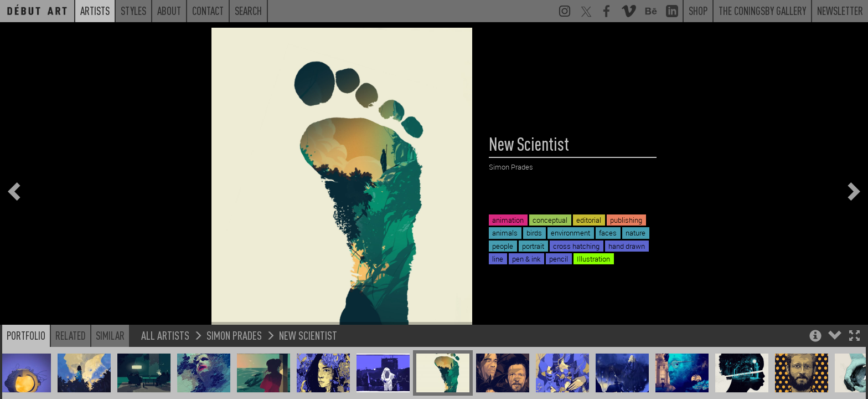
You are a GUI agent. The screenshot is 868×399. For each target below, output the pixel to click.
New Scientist (308, 335)
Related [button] (71, 335)
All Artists (165, 335)
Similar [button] (110, 335)
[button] (854, 337)
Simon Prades (234, 335)
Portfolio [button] (26, 335)
